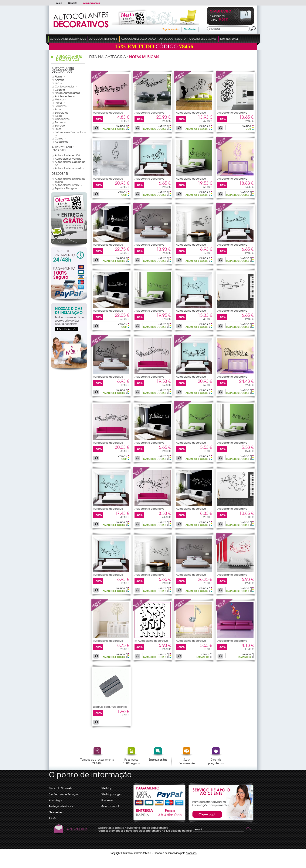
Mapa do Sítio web (60, 788)
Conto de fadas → (66, 86)
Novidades (190, 29)
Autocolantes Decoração (138, 39)
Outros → (60, 138)
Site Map (107, 788)
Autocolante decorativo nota (232, 114)
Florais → (60, 76)
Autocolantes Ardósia (68, 155)
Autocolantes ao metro (69, 168)
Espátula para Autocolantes (110, 707)
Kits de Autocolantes (67, 93)
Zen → (59, 83)
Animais (59, 80)
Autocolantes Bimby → (69, 185)
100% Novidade (229, 39)
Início (59, 3)
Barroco (60, 125)
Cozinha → (61, 90)
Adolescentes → (65, 96)
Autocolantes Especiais (63, 149)
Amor (58, 109)
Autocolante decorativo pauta (108, 114)
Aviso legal (55, 800)
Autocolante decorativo (191, 113)
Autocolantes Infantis (103, 39)
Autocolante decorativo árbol (108, 642)
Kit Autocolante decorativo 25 (151, 642)
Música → (61, 99)
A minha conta (91, 3)
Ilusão (58, 116)
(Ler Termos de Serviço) (63, 794)
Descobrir (60, 173)
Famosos (60, 122)
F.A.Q (52, 818)
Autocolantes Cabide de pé (70, 163)
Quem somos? (110, 806)
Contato (73, 3)
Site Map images (111, 794)
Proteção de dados (61, 806)
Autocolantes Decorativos (68, 39)
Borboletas (61, 113)
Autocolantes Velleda (68, 159)
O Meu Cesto (220, 12)
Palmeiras (61, 106)
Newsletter (55, 812)
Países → (60, 103)
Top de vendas (171, 29)
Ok (249, 829)
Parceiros (107, 800)
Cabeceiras (62, 119)
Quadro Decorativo (203, 39)
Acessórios (61, 142)
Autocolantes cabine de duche (70, 180)
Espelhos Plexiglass (66, 188)
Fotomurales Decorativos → (70, 134)
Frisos (58, 129)
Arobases (191, 853)
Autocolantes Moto (173, 39)
